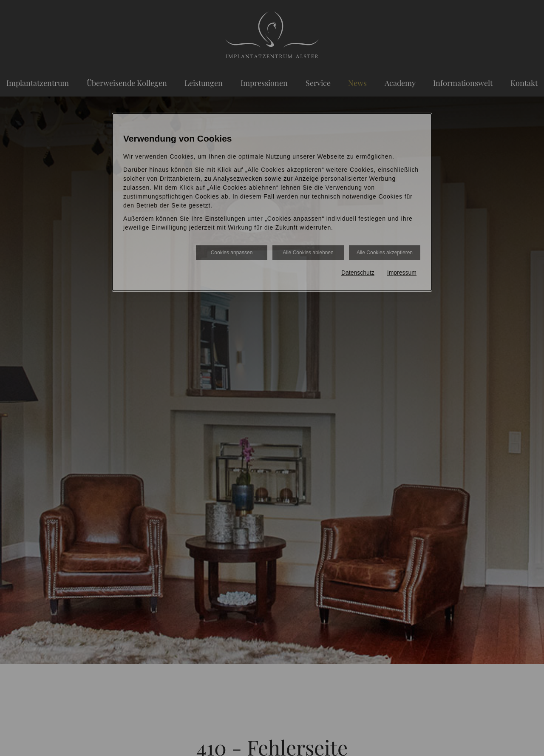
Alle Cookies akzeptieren (385, 253)
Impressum (402, 273)
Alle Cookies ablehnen (308, 253)
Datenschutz (358, 273)
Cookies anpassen (232, 253)
